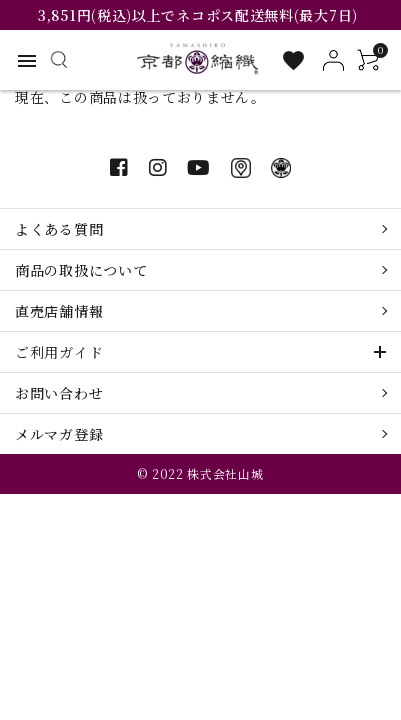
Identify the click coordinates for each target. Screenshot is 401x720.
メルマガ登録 (59, 434)
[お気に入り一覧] (293, 60)
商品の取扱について (81, 270)
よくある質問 (59, 229)
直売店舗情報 (59, 311)
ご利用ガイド (59, 352)
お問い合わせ (59, 393)
